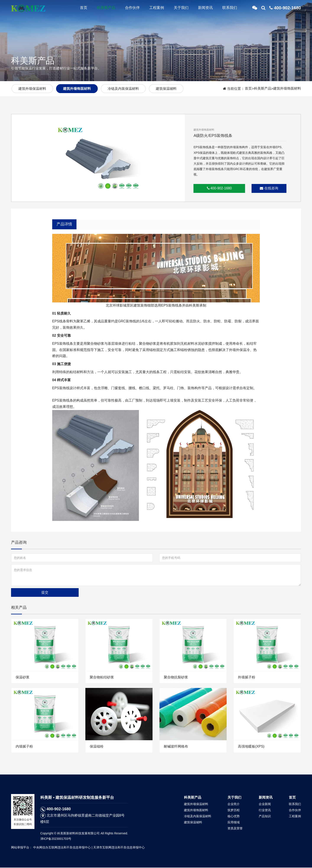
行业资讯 (265, 810)
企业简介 (234, 804)
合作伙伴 (128, 9)
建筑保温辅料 (166, 89)
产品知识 (265, 816)
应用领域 (234, 822)
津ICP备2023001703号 (56, 839)
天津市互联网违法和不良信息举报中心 (119, 848)
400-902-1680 (219, 188)
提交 (45, 593)
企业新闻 (265, 804)
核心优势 (234, 816)
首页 (77, 9)
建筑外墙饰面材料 (287, 89)
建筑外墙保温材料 (32, 89)
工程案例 (153, 9)
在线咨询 (269, 188)
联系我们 (229, 9)
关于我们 (178, 9)
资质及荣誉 (235, 829)
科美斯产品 (100, 9)
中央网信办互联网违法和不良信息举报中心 (62, 848)
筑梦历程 (234, 810)
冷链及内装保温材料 (123, 89)
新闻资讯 (203, 9)
